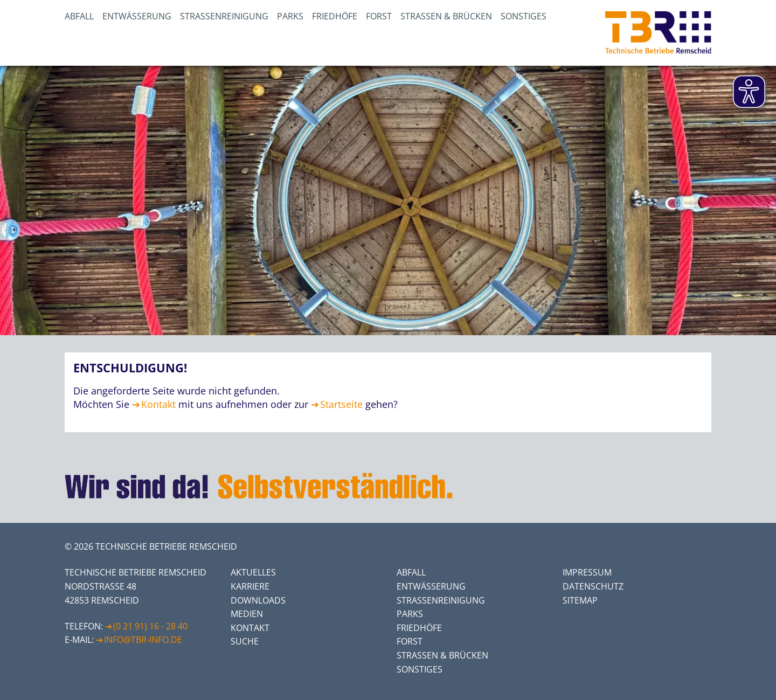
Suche (245, 641)
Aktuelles (253, 572)
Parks (290, 16)
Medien (247, 614)
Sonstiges (524, 16)
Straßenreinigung (224, 16)
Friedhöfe (335, 16)
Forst (379, 16)
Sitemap (580, 600)
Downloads (258, 600)
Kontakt (158, 404)
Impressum (587, 572)
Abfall (79, 16)
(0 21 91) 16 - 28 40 (150, 626)
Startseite (341, 404)
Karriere (250, 586)
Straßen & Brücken (446, 16)
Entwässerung (137, 16)
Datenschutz (593, 586)
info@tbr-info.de (143, 640)
